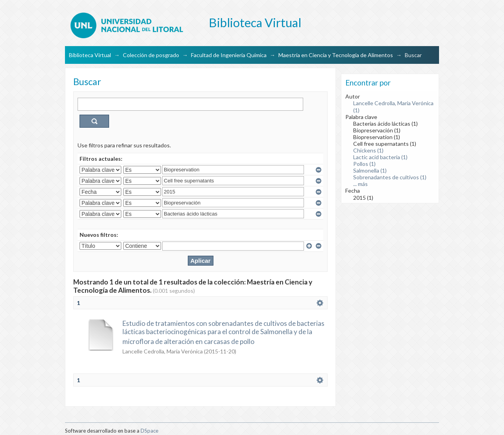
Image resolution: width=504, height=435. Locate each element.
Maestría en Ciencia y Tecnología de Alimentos (336, 55)
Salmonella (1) (370, 170)
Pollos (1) (364, 164)
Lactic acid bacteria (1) (380, 157)
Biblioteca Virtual (90, 55)
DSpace (149, 431)
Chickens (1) (368, 150)
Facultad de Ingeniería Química (229, 55)
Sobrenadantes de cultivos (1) (390, 177)
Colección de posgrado (151, 55)
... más (360, 184)
